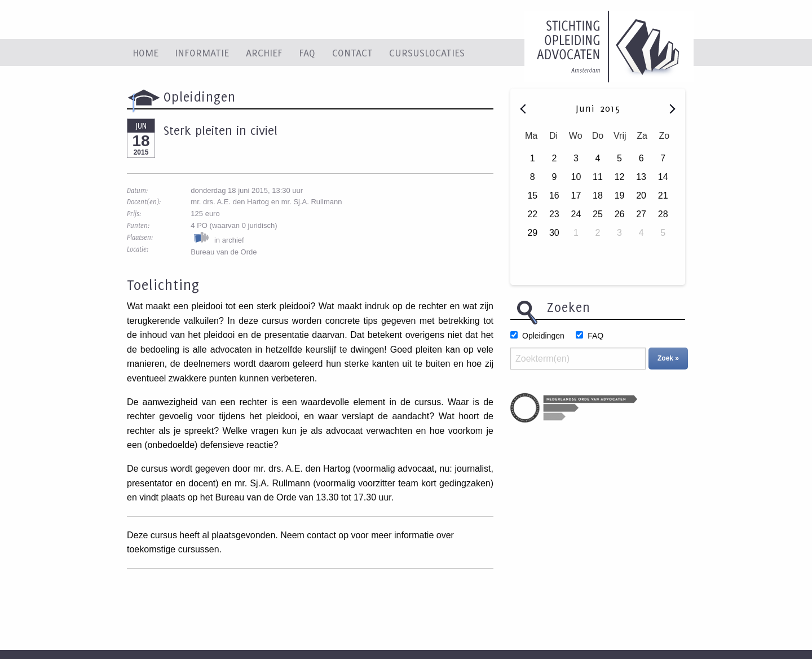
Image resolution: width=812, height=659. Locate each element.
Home (145, 52)
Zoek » (668, 358)
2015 (610, 108)
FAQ (307, 52)
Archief (264, 52)
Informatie (202, 52)
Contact (352, 52)
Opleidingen (543, 336)
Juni (587, 108)
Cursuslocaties (427, 52)
